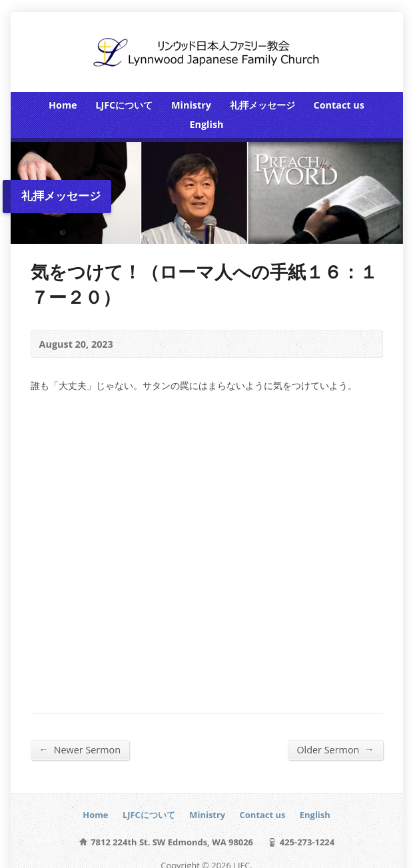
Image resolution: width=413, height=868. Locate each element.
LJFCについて (124, 105)
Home (63, 105)
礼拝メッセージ (262, 105)
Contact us (338, 105)
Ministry (191, 105)
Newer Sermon (80, 749)
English (206, 124)
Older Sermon (335, 749)
